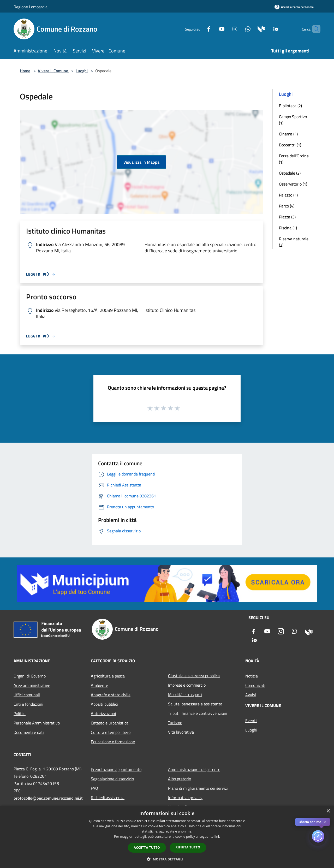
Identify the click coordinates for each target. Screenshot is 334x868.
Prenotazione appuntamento (116, 769)
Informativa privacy (185, 798)
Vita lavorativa (181, 732)
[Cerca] (314, 29)
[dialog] (167, 837)
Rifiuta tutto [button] (188, 847)
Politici (20, 714)
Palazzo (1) (288, 195)
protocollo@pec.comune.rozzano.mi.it (48, 798)
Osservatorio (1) (293, 184)
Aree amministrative (32, 685)
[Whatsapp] (239, 29)
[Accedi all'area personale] (294, 7)
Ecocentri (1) (290, 145)
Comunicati (255, 685)
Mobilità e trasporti (185, 694)
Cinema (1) (288, 134)
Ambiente (99, 685)
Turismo (175, 723)
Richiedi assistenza (108, 798)
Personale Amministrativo (37, 723)
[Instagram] (226, 29)
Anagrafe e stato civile (111, 695)
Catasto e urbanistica (110, 723)
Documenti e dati (29, 732)
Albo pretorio (180, 779)
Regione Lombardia (31, 7)
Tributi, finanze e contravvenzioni (198, 713)
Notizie (252, 676)
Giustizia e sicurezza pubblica (194, 676)
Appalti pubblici (104, 704)
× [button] (328, 811)
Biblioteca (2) (290, 106)
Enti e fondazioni (28, 704)
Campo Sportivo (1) (293, 120)
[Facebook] (200, 29)
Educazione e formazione (113, 742)
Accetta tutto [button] (147, 848)
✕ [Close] (325, 822)
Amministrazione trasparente (194, 769)
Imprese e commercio (187, 685)
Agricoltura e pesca (108, 676)
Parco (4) (287, 206)
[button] (167, 859)
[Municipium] (253, 29)
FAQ (94, 788)
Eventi (251, 721)
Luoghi (82, 71)
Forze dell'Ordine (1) (294, 159)
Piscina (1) (288, 228)
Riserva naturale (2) (294, 242)
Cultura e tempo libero (111, 732)
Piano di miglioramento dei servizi (198, 788)
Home (25, 71)
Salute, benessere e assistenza (195, 704)
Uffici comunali (27, 695)
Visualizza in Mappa (141, 162)
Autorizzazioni (103, 714)
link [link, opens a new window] (217, 837)
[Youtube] (213, 29)
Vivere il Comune (53, 71)
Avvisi (251, 695)
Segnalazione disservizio (112, 779)
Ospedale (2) (290, 173)
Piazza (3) (287, 217)
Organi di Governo (30, 676)
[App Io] (267, 29)
